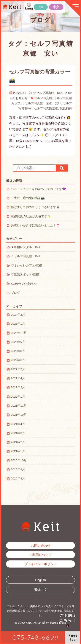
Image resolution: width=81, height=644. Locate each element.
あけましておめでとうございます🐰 (35, 207)
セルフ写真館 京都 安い (43, 103)
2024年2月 (18, 315)
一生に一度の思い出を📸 (28, 198)
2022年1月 (18, 397)
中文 (56, 7)
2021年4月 (18, 424)
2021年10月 (19, 415)
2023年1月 (18, 324)
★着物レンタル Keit (25, 247)
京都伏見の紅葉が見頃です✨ (31, 216)
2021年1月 (18, 451)
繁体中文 (41, 590)
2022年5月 (18, 369)
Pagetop (73, 638)
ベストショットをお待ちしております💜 (38, 189)
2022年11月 (19, 333)
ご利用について (40, 555)
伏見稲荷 (66, 108)
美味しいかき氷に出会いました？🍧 (35, 225)
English (40, 580)
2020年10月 (19, 460)
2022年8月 (18, 351)
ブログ (15, 293)
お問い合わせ (41, 545)
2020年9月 (18, 469)
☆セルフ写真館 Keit (48, 93)
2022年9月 (18, 342)
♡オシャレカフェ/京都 (26, 265)
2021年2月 (18, 442)
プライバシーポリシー (41, 564)
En (41, 7)
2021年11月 (19, 406)
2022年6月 (18, 360)
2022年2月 (18, 387)
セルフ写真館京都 (46, 108)
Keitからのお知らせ (24, 284)
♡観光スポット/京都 (25, 275)
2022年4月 (18, 378)
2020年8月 (18, 478)
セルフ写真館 (43, 98)
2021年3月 (18, 433)
